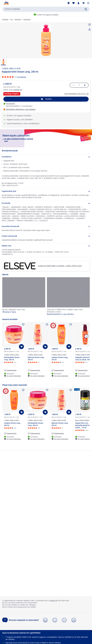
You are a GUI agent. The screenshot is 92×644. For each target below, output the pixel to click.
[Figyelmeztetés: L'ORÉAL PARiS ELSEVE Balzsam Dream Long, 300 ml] (34, 370)
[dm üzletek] (69, 3)
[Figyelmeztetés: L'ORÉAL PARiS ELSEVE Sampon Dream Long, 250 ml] (58, 370)
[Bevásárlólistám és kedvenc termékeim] (74, 3)
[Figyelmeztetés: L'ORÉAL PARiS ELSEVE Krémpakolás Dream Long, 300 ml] (10, 370)
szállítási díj (18, 90)
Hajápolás (18, 19)
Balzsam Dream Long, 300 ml (36, 359)
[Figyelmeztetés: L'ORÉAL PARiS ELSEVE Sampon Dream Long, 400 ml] (10, 433)
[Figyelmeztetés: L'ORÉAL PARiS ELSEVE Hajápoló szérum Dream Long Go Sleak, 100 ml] (81, 370)
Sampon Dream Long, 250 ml (60, 359)
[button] (88, 3)
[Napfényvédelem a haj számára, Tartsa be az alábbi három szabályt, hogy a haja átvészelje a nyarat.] (68, 297)
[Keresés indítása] (86, 9)
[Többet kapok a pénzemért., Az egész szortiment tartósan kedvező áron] (46, 138)
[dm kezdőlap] (6, 3)
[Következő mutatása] (86, 336)
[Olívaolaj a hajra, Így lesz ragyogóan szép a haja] (24, 297)
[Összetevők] (46, 203)
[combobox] (46, 9)
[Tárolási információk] (46, 236)
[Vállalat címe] (46, 246)
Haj (11, 19)
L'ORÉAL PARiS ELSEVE (11, 69)
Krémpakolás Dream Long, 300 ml (12, 359)
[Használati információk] (46, 227)
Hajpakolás (27, 19)
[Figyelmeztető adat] (46, 191)
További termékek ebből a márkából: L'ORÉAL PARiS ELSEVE (43, 266)
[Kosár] (83, 3)
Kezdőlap (5, 19)
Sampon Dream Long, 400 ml (12, 424)
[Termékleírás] (46, 157)
